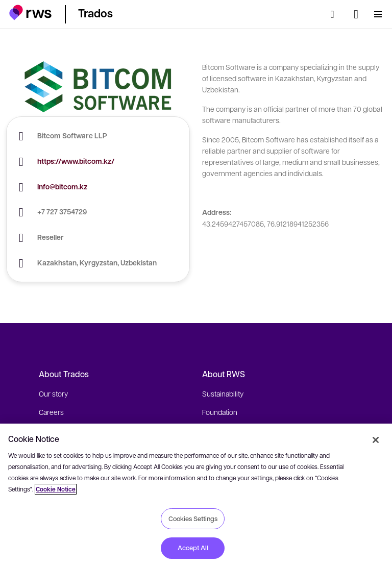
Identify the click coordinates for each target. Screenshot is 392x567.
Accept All (193, 548)
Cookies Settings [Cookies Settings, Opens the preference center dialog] (193, 519)
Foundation (220, 412)
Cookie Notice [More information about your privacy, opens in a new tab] (56, 489)
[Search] (335, 14)
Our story (53, 393)
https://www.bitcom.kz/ (76, 161)
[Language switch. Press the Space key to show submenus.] (356, 14)
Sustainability (223, 393)
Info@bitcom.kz (62, 187)
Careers (51, 412)
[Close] (376, 440)
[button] (30, 13)
